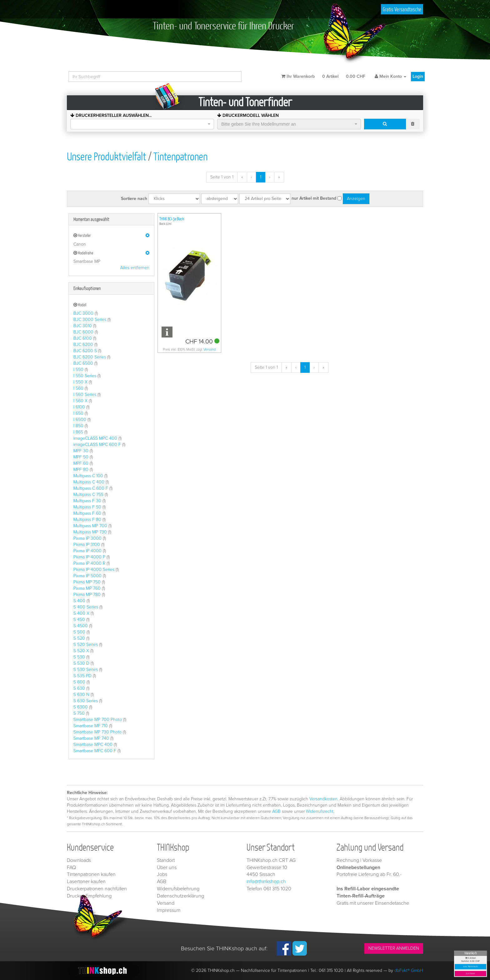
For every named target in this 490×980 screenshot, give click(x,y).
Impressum (169, 910)
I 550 (78, 370)
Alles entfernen (135, 268)
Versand (210, 350)
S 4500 (81, 626)
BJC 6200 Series (90, 357)
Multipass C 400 (89, 482)
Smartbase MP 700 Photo (98, 720)
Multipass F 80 (87, 520)
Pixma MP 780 (87, 595)
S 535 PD (82, 676)
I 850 (78, 426)
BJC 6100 (83, 338)
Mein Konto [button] (390, 76)
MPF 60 (81, 463)
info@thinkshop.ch (266, 882)
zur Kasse (470, 974)
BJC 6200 (83, 345)
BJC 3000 (83, 313)
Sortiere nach (134, 199)
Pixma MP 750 (87, 582)
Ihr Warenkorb (323, 76)
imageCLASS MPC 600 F (97, 445)
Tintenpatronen (180, 156)
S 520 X (81, 651)
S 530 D (81, 663)
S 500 (79, 632)
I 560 (78, 388)
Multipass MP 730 (90, 532)
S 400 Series (86, 607)
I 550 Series (85, 376)
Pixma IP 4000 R (89, 563)
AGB (276, 811)
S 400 (79, 601)
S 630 (79, 688)
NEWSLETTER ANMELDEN (394, 948)
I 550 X (80, 382)
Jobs (162, 874)
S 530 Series (86, 670)
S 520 (79, 638)
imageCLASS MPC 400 (95, 438)
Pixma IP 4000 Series (94, 570)
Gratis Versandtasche (402, 9)
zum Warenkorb (471, 967)
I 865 (78, 432)
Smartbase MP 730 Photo (97, 732)
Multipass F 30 (87, 501)
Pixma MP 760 (87, 588)
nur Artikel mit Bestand (314, 198)
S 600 (79, 682)
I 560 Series (85, 395)
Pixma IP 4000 (87, 551)
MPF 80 (81, 470)
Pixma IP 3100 (87, 545)
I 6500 (80, 420)
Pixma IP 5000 (87, 576)
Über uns (167, 867)
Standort (166, 860)
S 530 (79, 657)
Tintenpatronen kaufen (91, 874)
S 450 (79, 620)
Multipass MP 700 (90, 526)
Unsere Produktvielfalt (107, 156)
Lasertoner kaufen (86, 882)
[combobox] (142, 124)
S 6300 (81, 707)
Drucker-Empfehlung (89, 896)
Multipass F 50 (87, 507)
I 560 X (80, 401)
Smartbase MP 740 (91, 738)
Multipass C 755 (88, 495)
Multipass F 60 (87, 513)
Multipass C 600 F (91, 488)
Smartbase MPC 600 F (95, 751)
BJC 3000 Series (90, 320)
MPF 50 (81, 457)
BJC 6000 (83, 332)
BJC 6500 (83, 363)
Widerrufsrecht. (320, 811)
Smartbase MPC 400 (93, 745)
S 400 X (81, 613)
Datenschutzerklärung (180, 896)
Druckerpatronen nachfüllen (97, 889)
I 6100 (79, 407)
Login (418, 76)
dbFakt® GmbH (409, 970)
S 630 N (81, 695)
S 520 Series (86, 645)
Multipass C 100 (88, 476)
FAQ (71, 867)
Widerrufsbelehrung (178, 889)
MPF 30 (81, 451)
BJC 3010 (83, 326)
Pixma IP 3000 (87, 538)
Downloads (79, 860)
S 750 (79, 713)
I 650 (78, 413)
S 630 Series (86, 701)
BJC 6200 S (85, 351)
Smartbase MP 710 (91, 726)
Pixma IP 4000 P (89, 557)
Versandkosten (323, 799)
